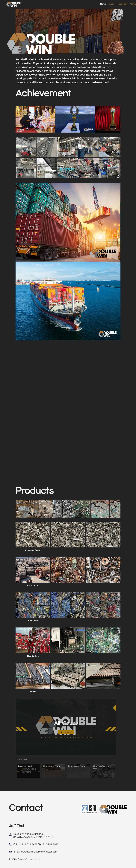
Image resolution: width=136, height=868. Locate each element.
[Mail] (10, 852)
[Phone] (10, 844)
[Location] (10, 835)
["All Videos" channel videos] (66, 773)
